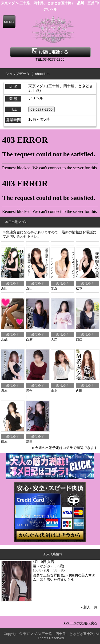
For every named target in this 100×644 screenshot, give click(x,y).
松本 (79, 288)
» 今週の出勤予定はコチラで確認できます (65, 448)
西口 (79, 340)
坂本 (4, 391)
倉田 (29, 288)
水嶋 (4, 340)
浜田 (4, 288)
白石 (29, 340)
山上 (54, 391)
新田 (29, 442)
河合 (29, 391)
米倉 (54, 288)
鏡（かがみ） (43, 566)
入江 (54, 340)
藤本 (4, 442)
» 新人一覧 (89, 607)
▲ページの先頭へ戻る (80, 623)
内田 (79, 391)
